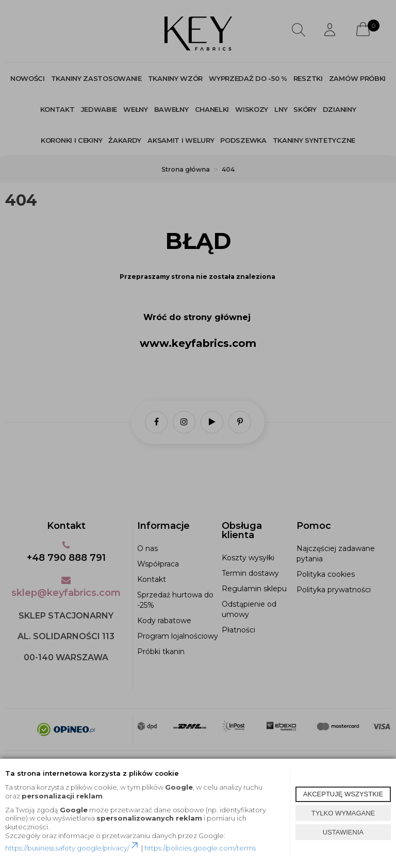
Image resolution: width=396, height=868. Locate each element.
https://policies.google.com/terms (200, 848)
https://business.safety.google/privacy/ (72, 848)
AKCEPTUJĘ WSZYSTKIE (343, 794)
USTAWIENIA (343, 832)
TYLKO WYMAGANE (343, 813)
